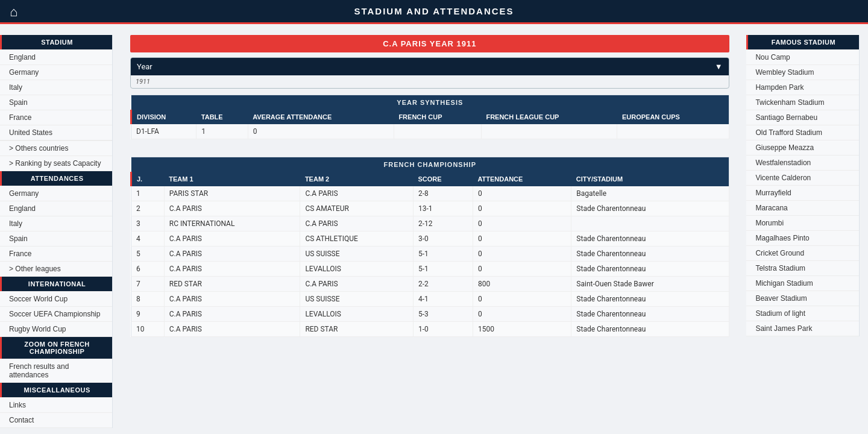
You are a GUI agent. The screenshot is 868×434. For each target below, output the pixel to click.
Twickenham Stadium (790, 102)
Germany (24, 72)
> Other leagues (35, 269)
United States (31, 133)
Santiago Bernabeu (786, 118)
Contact (21, 420)
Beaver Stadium (781, 298)
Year (430, 67)
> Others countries (39, 148)
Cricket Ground (780, 253)
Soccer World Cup (38, 299)
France (20, 118)
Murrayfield (773, 193)
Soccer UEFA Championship (55, 314)
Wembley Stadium (785, 72)
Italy (16, 87)
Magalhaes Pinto (782, 238)
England (22, 57)
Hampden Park (779, 87)
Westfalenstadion (783, 163)
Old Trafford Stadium (789, 133)
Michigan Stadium (784, 283)
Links (17, 405)
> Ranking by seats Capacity (55, 163)
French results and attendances (39, 371)
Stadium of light (780, 313)
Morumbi (769, 223)
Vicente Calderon (783, 178)
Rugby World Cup (38, 329)
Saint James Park (784, 329)
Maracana (771, 208)
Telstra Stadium (780, 268)
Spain (18, 102)
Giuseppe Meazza (785, 148)
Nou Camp (772, 57)
